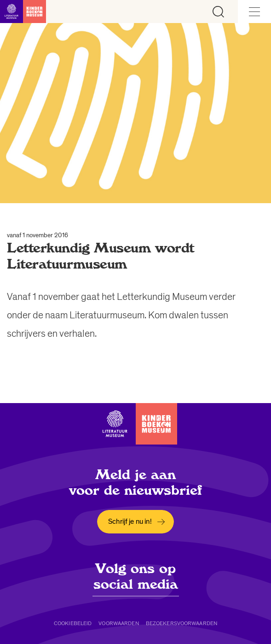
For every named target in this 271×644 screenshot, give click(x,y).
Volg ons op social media (136, 576)
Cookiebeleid (73, 623)
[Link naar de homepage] (23, 12)
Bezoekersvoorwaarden (182, 623)
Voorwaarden (118, 623)
